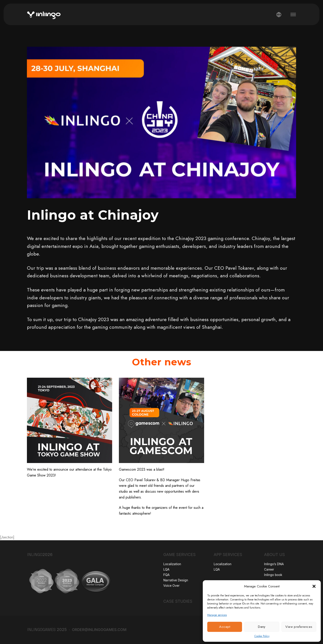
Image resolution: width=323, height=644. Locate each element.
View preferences (299, 627)
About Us (274, 555)
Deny (262, 627)
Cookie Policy (262, 636)
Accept (225, 627)
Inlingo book (273, 575)
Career (269, 569)
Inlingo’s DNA (274, 564)
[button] (314, 586)
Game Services (179, 555)
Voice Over (171, 586)
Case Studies (178, 601)
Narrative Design (176, 580)
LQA (166, 569)
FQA (166, 575)
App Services (228, 555)
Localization (172, 564)
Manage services (217, 615)
